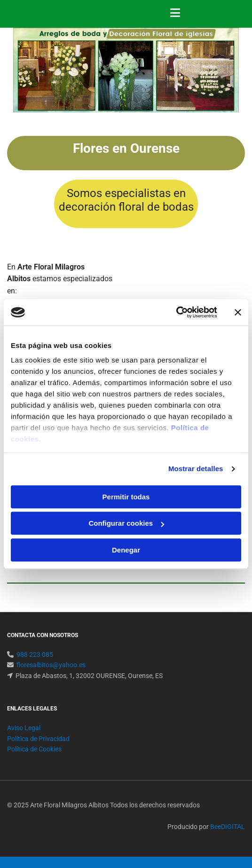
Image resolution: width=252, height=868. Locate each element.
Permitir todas (126, 497)
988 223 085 (35, 655)
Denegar (126, 550)
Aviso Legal (24, 728)
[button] (205, 14)
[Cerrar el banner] (238, 312)
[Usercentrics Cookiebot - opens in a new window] (176, 312)
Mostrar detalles (196, 469)
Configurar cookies (126, 523)
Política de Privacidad (38, 739)
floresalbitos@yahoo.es (51, 665)
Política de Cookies (34, 749)
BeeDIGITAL (228, 827)
